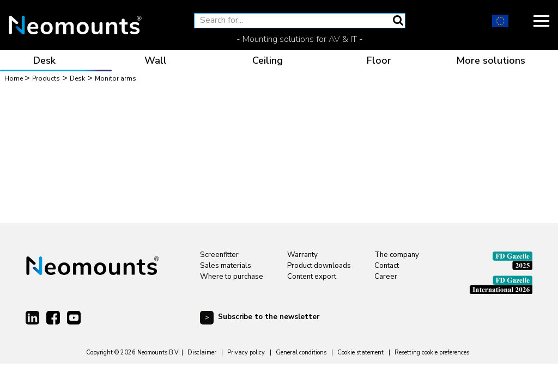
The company (397, 255)
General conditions (301, 353)
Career (386, 277)
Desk (44, 60)
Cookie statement (360, 353)
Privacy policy (246, 353)
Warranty (302, 255)
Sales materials (226, 266)
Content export (312, 277)
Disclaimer (202, 353)
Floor (379, 60)
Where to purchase (232, 277)
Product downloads (319, 266)
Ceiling (268, 60)
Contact (387, 266)
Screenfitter (219, 255)
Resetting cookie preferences (432, 353)
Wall (156, 60)
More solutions (491, 60)
